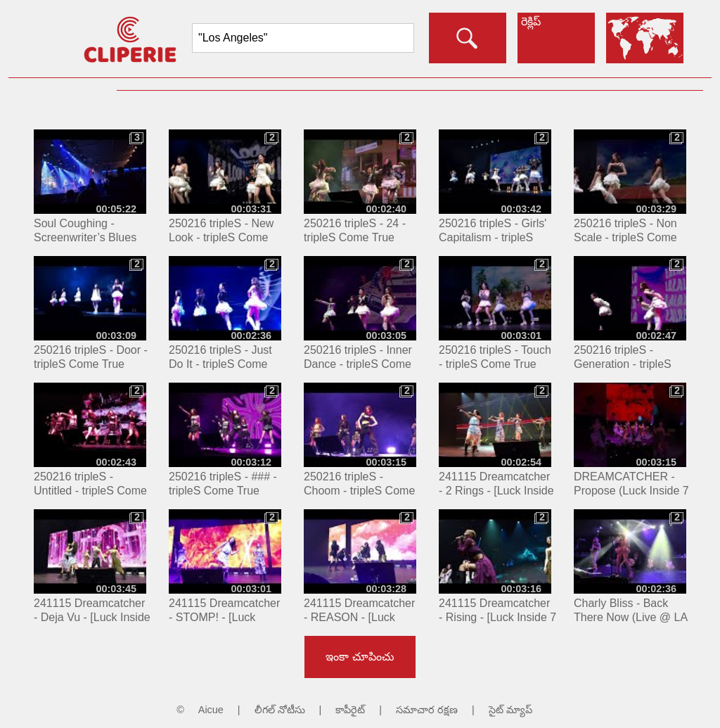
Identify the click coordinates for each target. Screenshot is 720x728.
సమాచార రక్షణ (427, 710)
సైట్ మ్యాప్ (510, 710)
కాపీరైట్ (350, 710)
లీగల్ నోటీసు (280, 710)
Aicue (211, 710)
